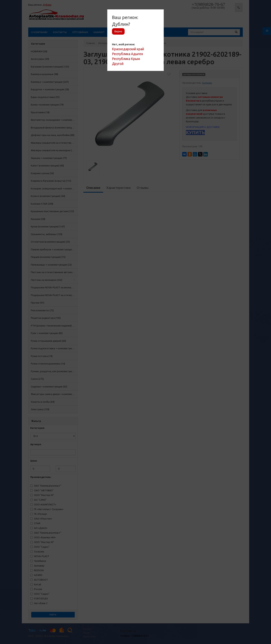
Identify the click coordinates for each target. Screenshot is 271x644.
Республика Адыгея (127, 54)
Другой (118, 64)
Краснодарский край (128, 49)
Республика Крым (126, 59)
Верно (118, 31)
